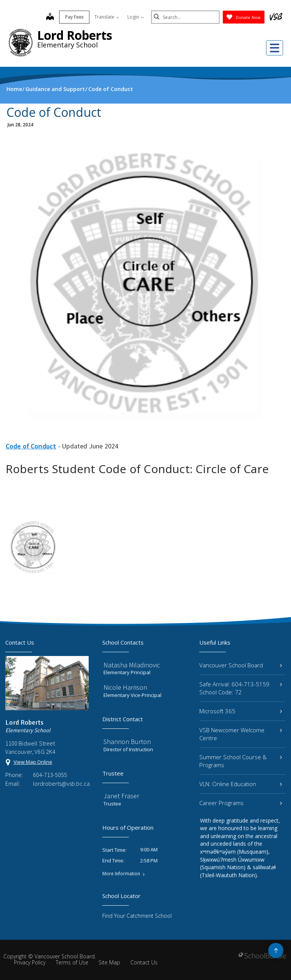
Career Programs (241, 803)
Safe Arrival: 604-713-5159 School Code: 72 (241, 688)
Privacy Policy (30, 962)
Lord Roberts (75, 35)
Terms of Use (72, 962)
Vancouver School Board (241, 665)
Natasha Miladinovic (132, 665)
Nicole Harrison (125, 687)
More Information (121, 874)
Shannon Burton (127, 742)
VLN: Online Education (241, 784)
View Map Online (33, 762)
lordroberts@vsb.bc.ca (61, 783)
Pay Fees (74, 17)
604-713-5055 (50, 775)
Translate (107, 17)
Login (136, 17)
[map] (50, 17)
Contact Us (144, 962)
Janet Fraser (121, 796)
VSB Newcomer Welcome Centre (241, 734)
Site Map (109, 962)
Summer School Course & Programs (241, 761)
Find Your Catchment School (137, 916)
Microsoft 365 (241, 711)
